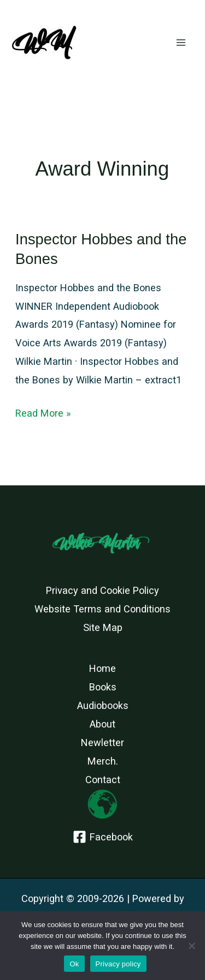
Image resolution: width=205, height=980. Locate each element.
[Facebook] (102, 837)
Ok (74, 964)
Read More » (43, 413)
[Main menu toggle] (181, 43)
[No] (191, 946)
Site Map (103, 627)
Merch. (103, 761)
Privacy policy (118, 964)
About (102, 724)
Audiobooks (103, 705)
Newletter (102, 742)
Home (102, 668)
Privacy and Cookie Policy (102, 590)
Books (103, 687)
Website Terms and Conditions (102, 609)
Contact (103, 780)
